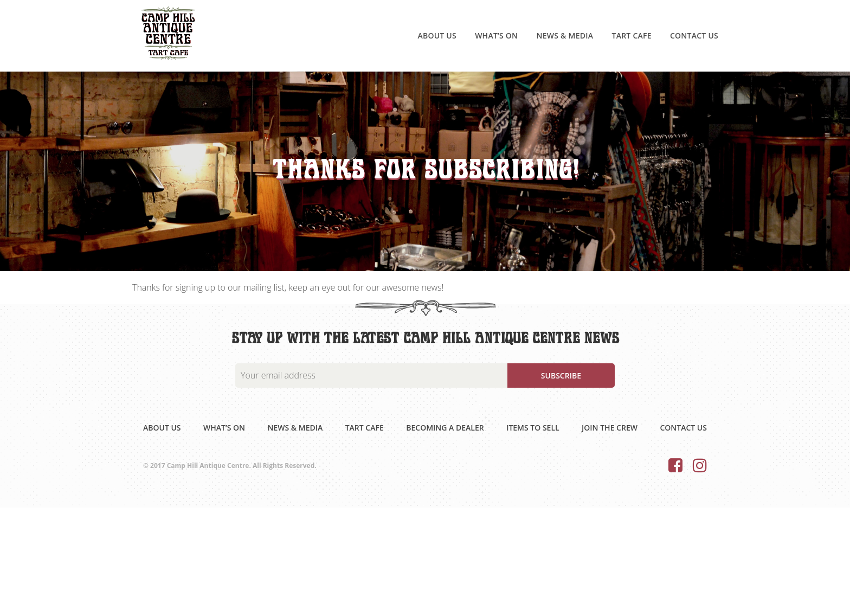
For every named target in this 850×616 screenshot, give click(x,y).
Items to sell (533, 428)
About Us (437, 36)
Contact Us (694, 36)
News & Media (565, 36)
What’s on (496, 36)
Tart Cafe (631, 36)
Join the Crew (610, 428)
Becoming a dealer (445, 428)
